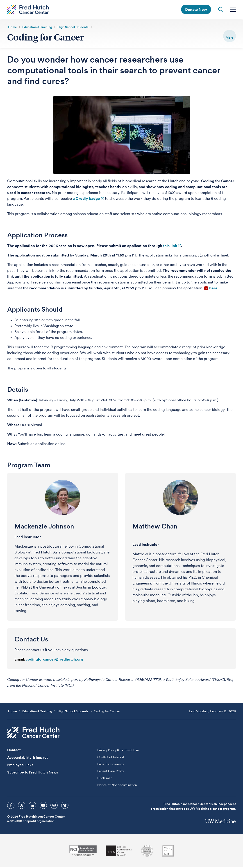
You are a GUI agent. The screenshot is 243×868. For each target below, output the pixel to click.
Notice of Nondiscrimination (117, 786)
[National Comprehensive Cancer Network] (119, 851)
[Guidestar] (168, 851)
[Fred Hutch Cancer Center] (33, 733)
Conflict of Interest (111, 758)
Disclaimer (104, 779)
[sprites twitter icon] (22, 806)
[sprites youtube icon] (43, 806)
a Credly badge (86, 199)
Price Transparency (111, 765)
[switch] (229, 36)
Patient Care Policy (111, 772)
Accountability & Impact (27, 758)
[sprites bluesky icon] (65, 806)
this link (170, 246)
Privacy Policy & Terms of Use (118, 751)
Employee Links (20, 766)
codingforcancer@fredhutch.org (54, 660)
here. (214, 289)
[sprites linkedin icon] (32, 806)
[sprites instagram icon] (54, 806)
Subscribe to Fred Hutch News (33, 773)
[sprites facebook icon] (11, 806)
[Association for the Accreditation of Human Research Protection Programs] (147, 851)
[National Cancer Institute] (83, 851)
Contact (14, 751)
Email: (20, 660)
